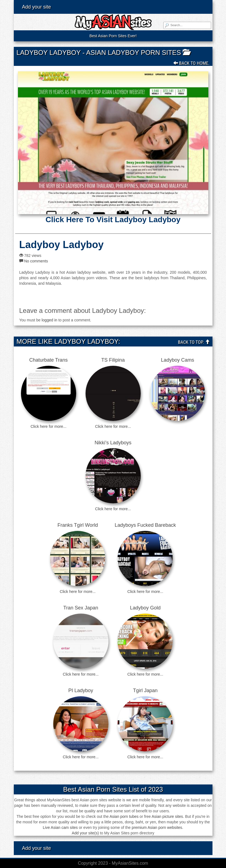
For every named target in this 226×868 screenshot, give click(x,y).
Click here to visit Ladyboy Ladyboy (113, 220)
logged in (50, 320)
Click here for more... (49, 426)
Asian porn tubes (124, 816)
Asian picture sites (167, 816)
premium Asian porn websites (157, 827)
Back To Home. (192, 63)
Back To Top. (194, 342)
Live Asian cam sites (60, 827)
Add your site (37, 7)
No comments (36, 261)
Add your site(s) (85, 833)
